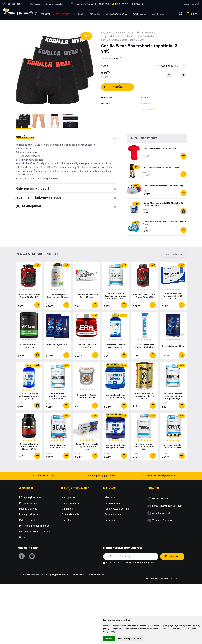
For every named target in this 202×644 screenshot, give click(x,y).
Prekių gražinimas (29, 520)
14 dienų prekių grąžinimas (101, 493)
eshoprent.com (174, 596)
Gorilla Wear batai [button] (119, 12)
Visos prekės (172, 265)
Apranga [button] (97, 12)
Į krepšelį (113, 87)
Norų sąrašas (112, 538)
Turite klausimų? (148, 109)
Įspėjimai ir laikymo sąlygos (66, 198)
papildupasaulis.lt (159, 531)
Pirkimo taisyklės (28, 538)
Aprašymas (66, 137)
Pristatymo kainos (29, 532)
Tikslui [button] (82, 12)
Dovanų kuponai (113, 532)
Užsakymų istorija (114, 520)
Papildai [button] (44, 12)
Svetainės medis (70, 532)
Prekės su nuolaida (72, 520)
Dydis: (106, 66)
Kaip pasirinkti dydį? (66, 189)
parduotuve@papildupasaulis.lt (47, 3)
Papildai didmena (28, 526)
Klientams (110, 506)
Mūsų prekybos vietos (31, 515)
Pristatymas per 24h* (44, 493)
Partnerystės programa (117, 526)
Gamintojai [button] (160, 12)
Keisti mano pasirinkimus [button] (129, 638)
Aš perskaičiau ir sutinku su (130, 580)
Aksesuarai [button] (142, 12)
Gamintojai (25, 555)
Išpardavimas (65, 12)
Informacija (26, 506)
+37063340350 (158, 516)
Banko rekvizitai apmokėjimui (35, 549)
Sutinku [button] (109, 638)
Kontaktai (67, 538)
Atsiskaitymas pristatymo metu (158, 493)
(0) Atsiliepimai (66, 206)
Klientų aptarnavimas (75, 506)
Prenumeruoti (172, 574)
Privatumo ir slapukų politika (34, 543)
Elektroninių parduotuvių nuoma (151, 596)
